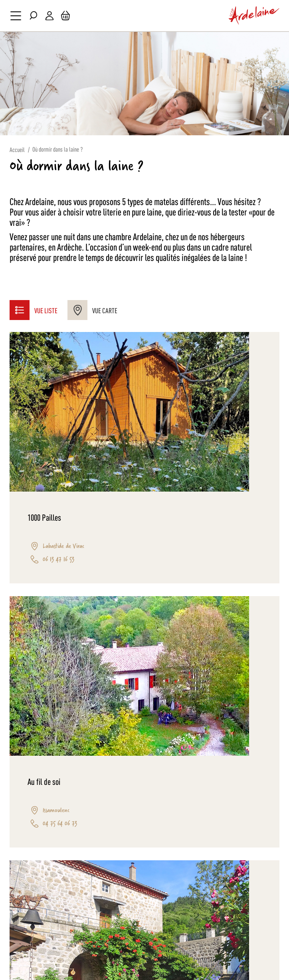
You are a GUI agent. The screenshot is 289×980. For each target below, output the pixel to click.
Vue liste (34, 310)
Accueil (17, 149)
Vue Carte (92, 310)
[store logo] (254, 16)
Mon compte (49, 16)
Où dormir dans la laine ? (57, 149)
